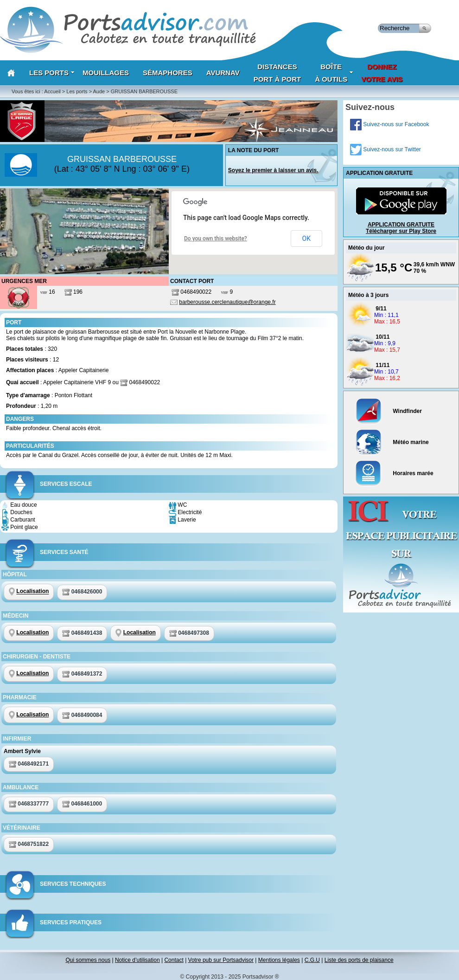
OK (306, 239)
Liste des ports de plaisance (359, 960)
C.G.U (312, 960)
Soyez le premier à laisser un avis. (273, 170)
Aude (99, 91)
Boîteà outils (334, 73)
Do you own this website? (216, 239)
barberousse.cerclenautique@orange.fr (227, 302)
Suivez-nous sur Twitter (386, 149)
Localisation (32, 592)
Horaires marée (394, 473)
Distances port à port (277, 73)
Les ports (77, 91)
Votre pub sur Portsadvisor (221, 960)
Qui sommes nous (88, 960)
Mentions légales (279, 960)
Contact (174, 960)
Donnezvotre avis (382, 73)
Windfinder (389, 411)
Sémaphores (168, 73)
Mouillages (106, 73)
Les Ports (52, 73)
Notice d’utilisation (137, 960)
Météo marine (392, 442)
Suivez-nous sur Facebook (389, 124)
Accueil (52, 91)
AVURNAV (223, 73)
